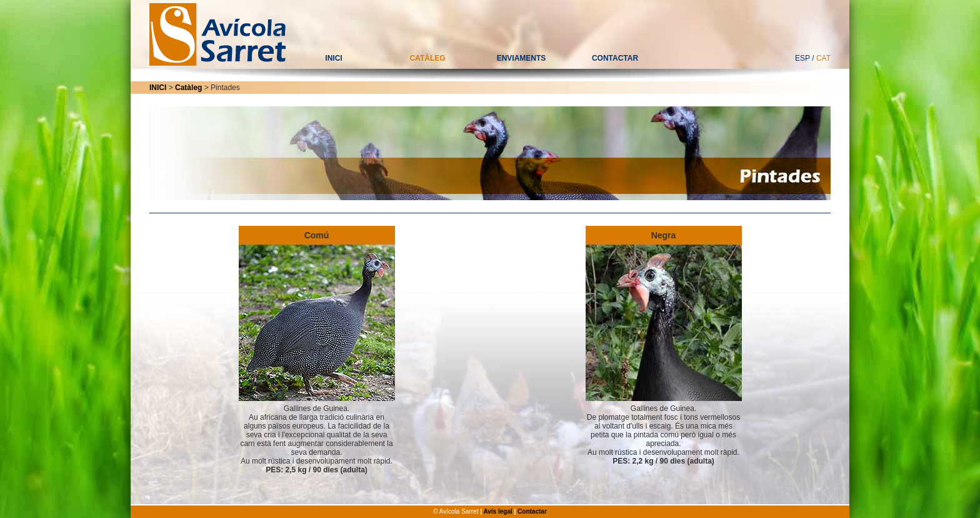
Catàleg (188, 88)
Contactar (532, 511)
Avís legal (497, 511)
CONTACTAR (615, 58)
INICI (333, 58)
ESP (802, 58)
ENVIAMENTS (522, 58)
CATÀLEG (427, 58)
